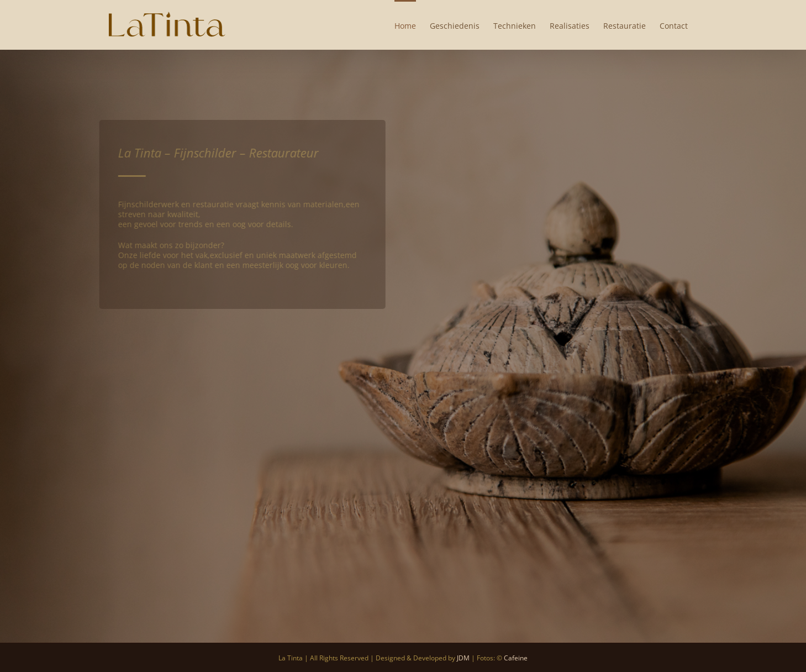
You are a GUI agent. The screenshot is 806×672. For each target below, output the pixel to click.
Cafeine (516, 658)
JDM (463, 658)
